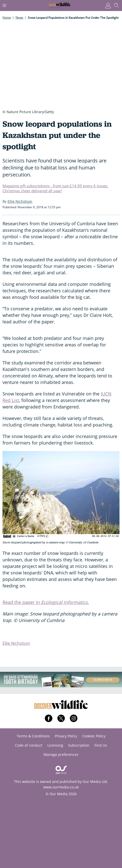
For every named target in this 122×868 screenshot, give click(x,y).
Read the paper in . (46, 602)
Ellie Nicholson (16, 643)
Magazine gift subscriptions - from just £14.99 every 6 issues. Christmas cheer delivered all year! (55, 188)
